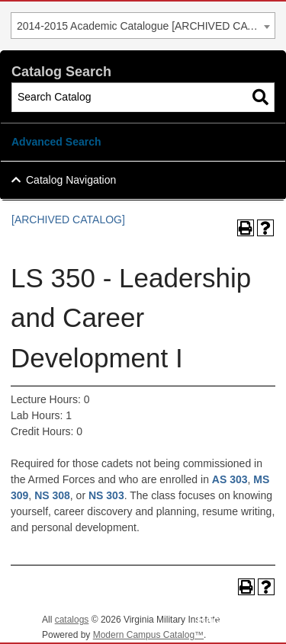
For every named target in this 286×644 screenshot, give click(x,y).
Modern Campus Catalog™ (148, 635)
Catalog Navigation (71, 180)
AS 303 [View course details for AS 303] (230, 479)
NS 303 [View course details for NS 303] (106, 495)
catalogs (72, 620)
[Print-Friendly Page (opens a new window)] (246, 228)
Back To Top (233, 620)
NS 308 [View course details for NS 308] (52, 495)
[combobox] (143, 26)
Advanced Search (56, 142)
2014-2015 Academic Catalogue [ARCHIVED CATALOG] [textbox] (146, 26)
